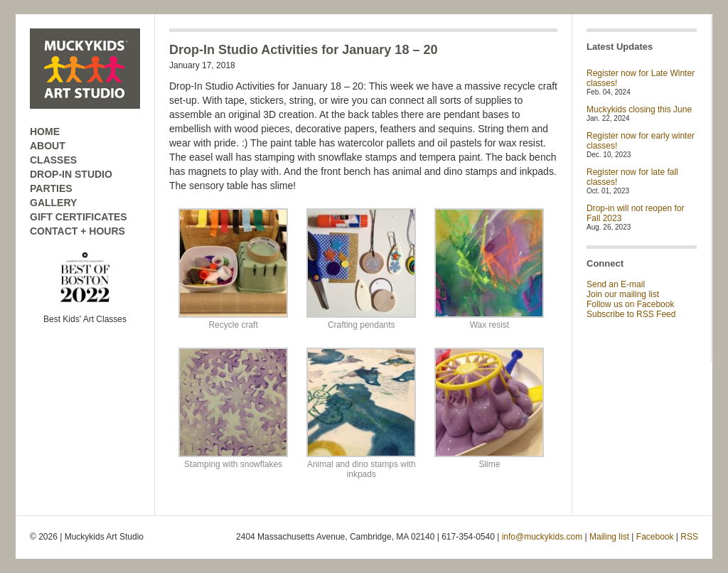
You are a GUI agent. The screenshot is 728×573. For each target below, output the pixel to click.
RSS (689, 537)
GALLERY (53, 203)
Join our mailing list (623, 294)
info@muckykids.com (542, 537)
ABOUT (48, 146)
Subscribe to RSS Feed (631, 314)
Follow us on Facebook (630, 304)
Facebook (655, 537)
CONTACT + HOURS (77, 231)
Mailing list (609, 537)
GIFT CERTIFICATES (79, 217)
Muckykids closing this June (639, 109)
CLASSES (53, 160)
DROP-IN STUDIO (71, 174)
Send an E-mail (616, 284)
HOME (45, 132)
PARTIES (51, 188)
